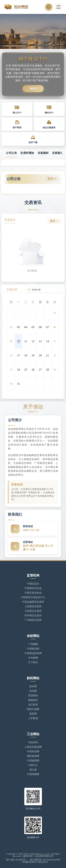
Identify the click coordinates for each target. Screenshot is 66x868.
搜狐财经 (33, 700)
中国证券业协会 (33, 593)
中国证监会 (33, 584)
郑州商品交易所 (33, 616)
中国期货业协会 (33, 588)
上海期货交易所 (33, 606)
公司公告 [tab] (11, 153)
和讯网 (33, 691)
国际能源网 (33, 756)
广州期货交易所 (33, 620)
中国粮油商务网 (33, 653)
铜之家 (33, 770)
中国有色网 (33, 752)
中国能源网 (33, 761)
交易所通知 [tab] (27, 153)
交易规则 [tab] (43, 153)
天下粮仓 (33, 662)
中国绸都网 (33, 774)
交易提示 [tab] (58, 153)
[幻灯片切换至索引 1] (33, 46)
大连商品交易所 (33, 611)
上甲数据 (33, 718)
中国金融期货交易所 (33, 602)
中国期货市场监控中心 (33, 597)
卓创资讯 (33, 742)
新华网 (33, 686)
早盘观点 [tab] (10, 220)
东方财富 (33, 705)
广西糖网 (33, 644)
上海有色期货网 (33, 747)
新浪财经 (33, 696)
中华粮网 (33, 658)
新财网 (33, 714)
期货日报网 (33, 709)
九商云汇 (33, 765)
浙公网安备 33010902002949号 (45, 860)
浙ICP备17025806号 (16, 860)
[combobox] (46, 290)
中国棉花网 (33, 649)
